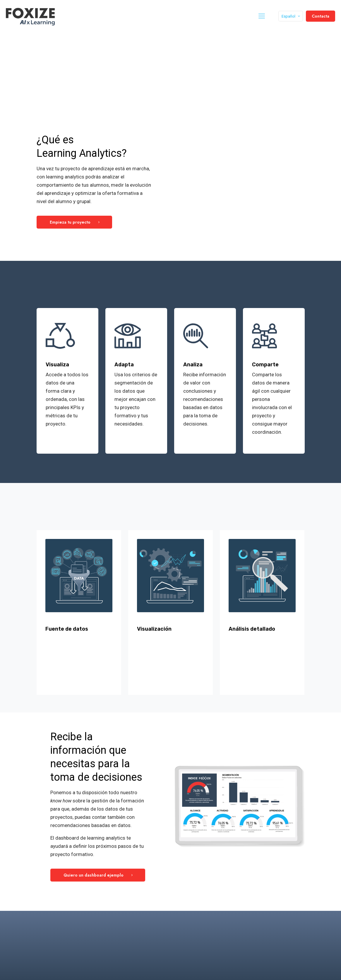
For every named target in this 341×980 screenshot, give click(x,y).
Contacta (321, 16)
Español (291, 16)
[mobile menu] (262, 16)
